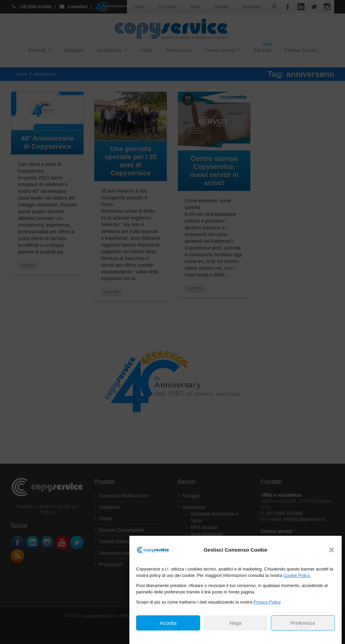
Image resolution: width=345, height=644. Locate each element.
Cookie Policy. (297, 575)
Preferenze (303, 623)
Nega (236, 623)
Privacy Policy (267, 602)
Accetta (168, 623)
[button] (332, 550)
